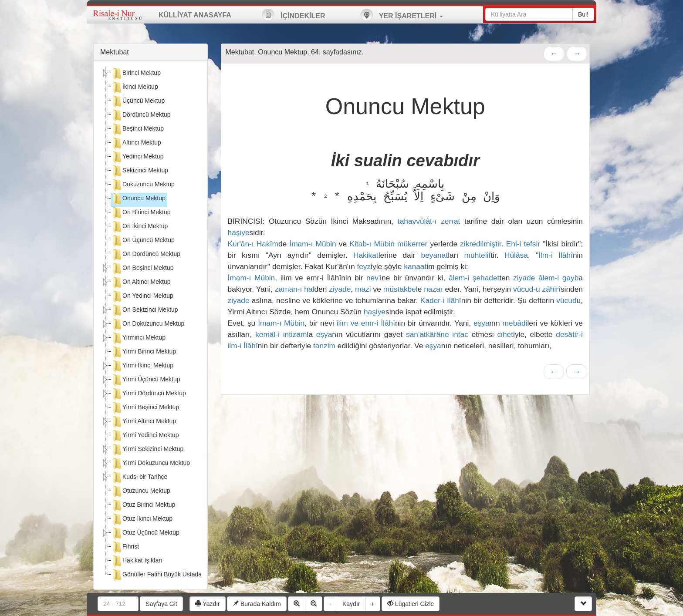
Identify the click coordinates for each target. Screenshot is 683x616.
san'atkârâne (428, 334)
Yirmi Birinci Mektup (144, 352)
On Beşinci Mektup (142, 269)
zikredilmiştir (480, 244)
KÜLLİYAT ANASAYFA (195, 15)
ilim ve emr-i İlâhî (366, 323)
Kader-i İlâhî (441, 300)
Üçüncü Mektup (138, 101)
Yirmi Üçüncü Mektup (146, 380)
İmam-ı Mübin (313, 244)
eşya (482, 323)
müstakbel (401, 289)
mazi (363, 289)
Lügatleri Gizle (411, 604)
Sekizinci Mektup (140, 171)
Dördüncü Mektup (141, 115)
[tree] (150, 325)
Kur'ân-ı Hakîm (253, 244)
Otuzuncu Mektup (141, 491)
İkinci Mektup (135, 88)
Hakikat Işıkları (137, 561)
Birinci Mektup (136, 74)
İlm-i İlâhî (556, 255)
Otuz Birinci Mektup (143, 505)
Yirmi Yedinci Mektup (145, 436)
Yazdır (208, 604)
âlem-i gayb (558, 278)
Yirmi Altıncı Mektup (144, 422)
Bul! (583, 14)
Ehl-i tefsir (523, 244)
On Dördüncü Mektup (146, 255)
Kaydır (351, 604)
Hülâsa (516, 255)
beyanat (435, 255)
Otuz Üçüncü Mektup (145, 533)
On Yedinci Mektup (142, 296)
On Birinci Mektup (141, 213)
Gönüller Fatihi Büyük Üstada (156, 575)
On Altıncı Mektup (141, 283)
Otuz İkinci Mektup (142, 519)
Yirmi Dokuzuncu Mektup (150, 464)
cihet (505, 334)
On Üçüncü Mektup (143, 241)
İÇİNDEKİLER (294, 15)
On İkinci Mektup (139, 227)
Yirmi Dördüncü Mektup (149, 394)
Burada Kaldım (257, 604)
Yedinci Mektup (137, 157)
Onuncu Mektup (138, 199)
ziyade (524, 278)
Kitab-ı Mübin (372, 244)
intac (460, 334)
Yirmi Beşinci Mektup (145, 408)
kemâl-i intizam (281, 334)
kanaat (415, 266)
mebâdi (515, 323)
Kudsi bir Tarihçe (139, 478)
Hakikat (366, 255)
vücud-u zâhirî (537, 289)
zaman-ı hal (295, 289)
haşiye (239, 232)
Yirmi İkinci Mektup (142, 366)
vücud (566, 300)
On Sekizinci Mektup (145, 310)
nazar (433, 289)
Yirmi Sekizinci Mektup (147, 450)
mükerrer (412, 244)
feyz (364, 266)
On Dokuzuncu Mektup (148, 324)
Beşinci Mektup (137, 129)
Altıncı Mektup (136, 143)
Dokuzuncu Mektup (143, 185)
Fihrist (125, 547)
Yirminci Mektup (138, 338)
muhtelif (478, 255)
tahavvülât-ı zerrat (429, 221)
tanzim (324, 346)
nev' (373, 278)
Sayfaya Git (161, 604)
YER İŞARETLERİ (402, 15)
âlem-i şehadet (474, 278)
